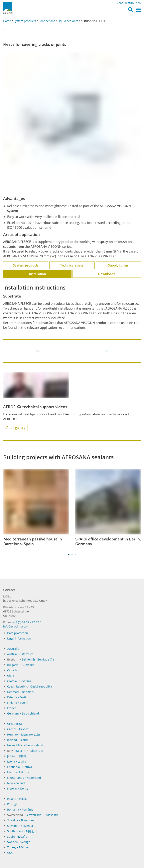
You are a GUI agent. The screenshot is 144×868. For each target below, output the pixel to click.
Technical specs (72, 265)
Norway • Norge (18, 788)
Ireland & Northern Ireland (25, 745)
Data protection (18, 633)
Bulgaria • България (21, 665)
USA (10, 853)
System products (25, 21)
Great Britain (16, 724)
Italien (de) (36, 751)
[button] (131, 11)
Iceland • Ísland (17, 740)
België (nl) (28, 659)
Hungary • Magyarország (24, 734)
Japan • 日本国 (16, 756)
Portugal (13, 804)
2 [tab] (72, 554)
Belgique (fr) (46, 659)
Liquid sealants (68, 21)
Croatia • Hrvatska (19, 681)
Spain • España (17, 836)
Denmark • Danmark (21, 692)
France (12, 708)
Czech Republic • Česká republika (30, 686)
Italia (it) (21, 751)
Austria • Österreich (20, 654)
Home (7, 21)
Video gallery (15, 428)
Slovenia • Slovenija (20, 826)
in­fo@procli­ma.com (16, 626)
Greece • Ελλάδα (18, 729)
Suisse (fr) (51, 815)
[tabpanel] (36, 508)
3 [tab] (75, 554)
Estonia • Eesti (17, 697)
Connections (47, 21)
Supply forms (118, 265)
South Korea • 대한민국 (22, 831)
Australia (13, 649)
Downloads (107, 274)
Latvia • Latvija (17, 761)
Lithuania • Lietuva (20, 767)
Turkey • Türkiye (18, 847)
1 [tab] (69, 554)
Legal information (19, 638)
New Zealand (16, 783)
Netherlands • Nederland (24, 778)
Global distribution (128, 3)
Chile (11, 676)
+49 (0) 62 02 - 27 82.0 (27, 622)
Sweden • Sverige (19, 842)
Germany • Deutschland (23, 713)
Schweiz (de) (34, 815)
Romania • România (20, 809)
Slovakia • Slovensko (20, 820)
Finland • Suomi (18, 703)
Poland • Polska (17, 799)
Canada (12, 670)
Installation (37, 274)
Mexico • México (18, 772)
